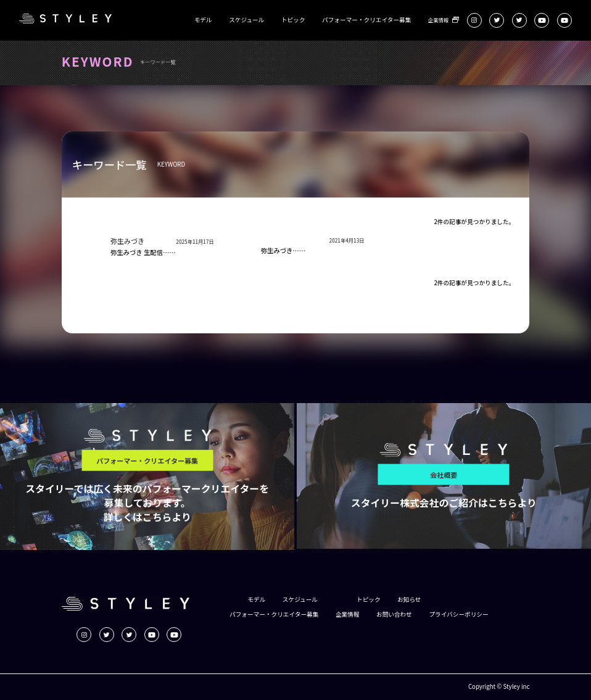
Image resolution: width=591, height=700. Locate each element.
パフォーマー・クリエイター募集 (366, 20)
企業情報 (438, 20)
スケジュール (246, 20)
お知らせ (409, 600)
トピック (293, 20)
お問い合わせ (394, 615)
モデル (203, 20)
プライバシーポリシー (458, 615)
